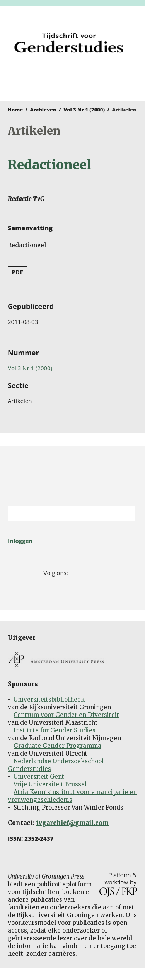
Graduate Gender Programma (57, 746)
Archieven (43, 110)
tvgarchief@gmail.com (72, 823)
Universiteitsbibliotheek (49, 699)
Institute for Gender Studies (55, 730)
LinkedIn (96, 573)
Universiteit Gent (39, 777)
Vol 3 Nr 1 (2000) (84, 110)
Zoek (126, 514)
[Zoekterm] (62, 514)
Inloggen (20, 541)
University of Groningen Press (69, 79)
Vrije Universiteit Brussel (50, 784)
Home (15, 110)
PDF (17, 272)
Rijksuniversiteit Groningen (72, 476)
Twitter (86, 573)
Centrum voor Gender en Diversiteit (66, 715)
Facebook (74, 573)
